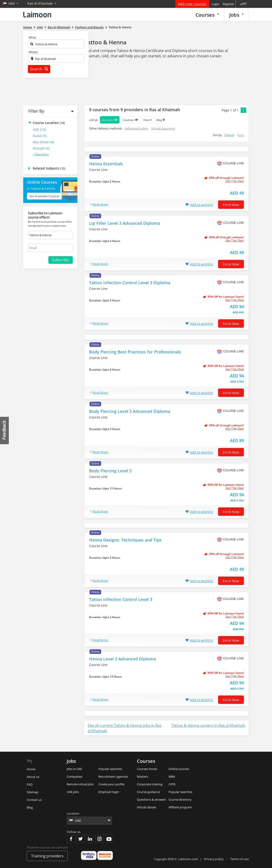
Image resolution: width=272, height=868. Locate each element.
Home (31, 769)
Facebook (71, 839)
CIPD (172, 784)
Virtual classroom (163, 128)
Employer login (109, 792)
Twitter (80, 839)
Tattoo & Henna (105, 42)
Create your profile (111, 784)
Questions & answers (151, 799)
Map (161, 120)
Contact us (34, 800)
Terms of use (239, 859)
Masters (143, 777)
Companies (75, 777)
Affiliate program (180, 807)
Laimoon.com (188, 859)
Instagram (100, 839)
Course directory (180, 799)
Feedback (5, 430)
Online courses (179, 769)
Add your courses (192, 4)
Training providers (47, 856)
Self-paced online (136, 128)
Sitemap (32, 792)
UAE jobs (73, 792)
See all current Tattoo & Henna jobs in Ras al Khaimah (125, 728)
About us (33, 777)
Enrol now (231, 205)
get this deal (235, 181)
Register (229, 4)
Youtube (109, 839)
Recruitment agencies (113, 777)
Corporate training (150, 784)
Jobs (236, 15)
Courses (207, 15)
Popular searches (110, 769)
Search (39, 69)
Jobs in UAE (74, 769)
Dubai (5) (40, 136)
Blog (30, 807)
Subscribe (61, 260)
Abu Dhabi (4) (43, 142)
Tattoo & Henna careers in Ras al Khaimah (208, 725)
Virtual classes (147, 807)
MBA (172, 777)
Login (215, 4)
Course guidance (148, 792)
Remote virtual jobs (80, 784)
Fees (148, 120)
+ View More (41, 154)
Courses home (147, 769)
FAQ (30, 784)
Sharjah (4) (41, 148)
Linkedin (90, 839)
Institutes (110, 120)
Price (241, 135)
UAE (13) (39, 129)
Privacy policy (214, 859)
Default (229, 135)
